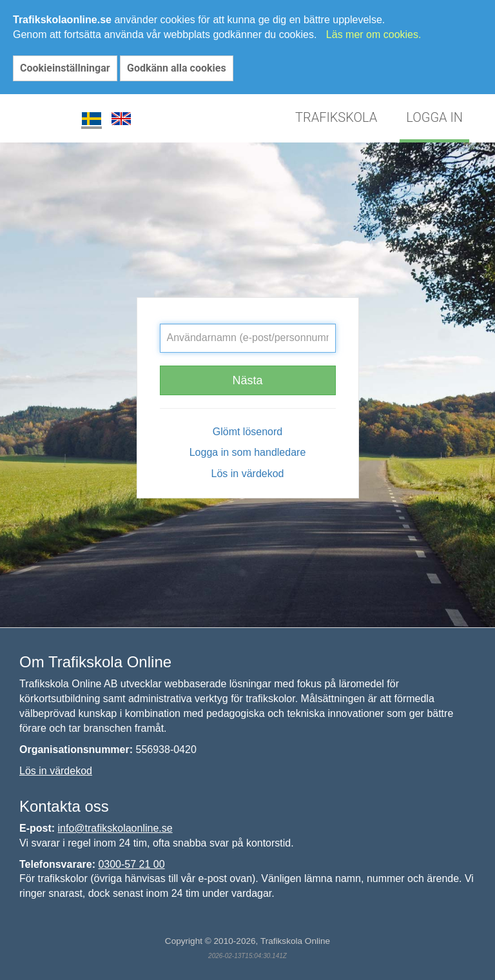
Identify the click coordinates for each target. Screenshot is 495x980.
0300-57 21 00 (131, 864)
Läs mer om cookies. (374, 34)
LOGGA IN (434, 117)
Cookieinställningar (65, 68)
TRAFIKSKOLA (336, 117)
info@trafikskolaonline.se (115, 828)
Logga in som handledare (248, 452)
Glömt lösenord (248, 432)
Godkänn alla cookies (177, 68)
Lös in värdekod (248, 474)
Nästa (247, 380)
